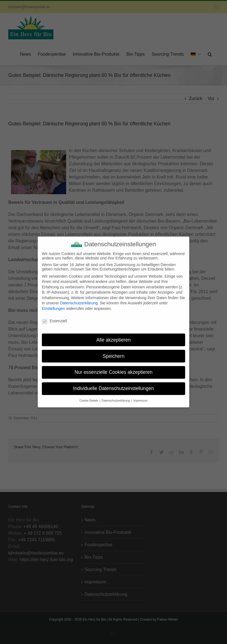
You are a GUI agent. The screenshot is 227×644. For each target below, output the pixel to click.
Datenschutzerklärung (79, 299)
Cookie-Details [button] (89, 396)
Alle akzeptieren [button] (114, 335)
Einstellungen (53, 304)
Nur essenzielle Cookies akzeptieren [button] (113, 368)
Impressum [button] (140, 396)
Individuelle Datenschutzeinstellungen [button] (114, 384)
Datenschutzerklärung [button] (116, 396)
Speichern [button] (114, 352)
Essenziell (54, 317)
